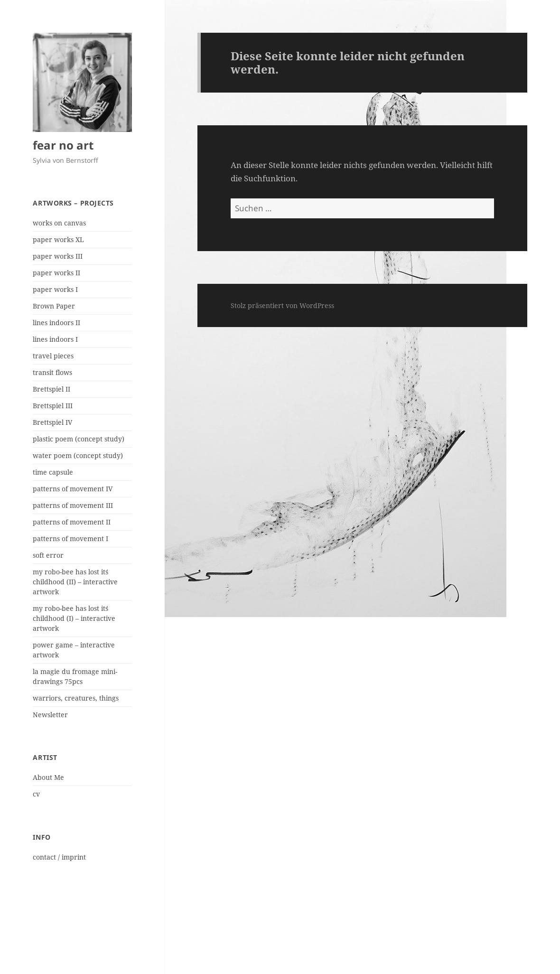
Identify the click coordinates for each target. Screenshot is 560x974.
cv (36, 794)
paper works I (55, 289)
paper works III (58, 256)
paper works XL (58, 239)
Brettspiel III (53, 406)
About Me (48, 777)
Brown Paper (54, 306)
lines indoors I (55, 339)
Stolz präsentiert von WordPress (282, 305)
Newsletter (50, 715)
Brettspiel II (51, 389)
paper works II (56, 273)
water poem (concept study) (78, 455)
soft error (48, 555)
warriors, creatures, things (76, 698)
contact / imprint (59, 857)
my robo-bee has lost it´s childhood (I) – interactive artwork (74, 618)
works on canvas (59, 223)
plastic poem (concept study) (79, 439)
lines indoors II (56, 323)
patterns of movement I (70, 539)
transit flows (52, 372)
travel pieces (53, 356)
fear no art (63, 145)
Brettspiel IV (52, 422)
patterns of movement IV (73, 489)
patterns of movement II (72, 522)
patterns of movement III (73, 505)
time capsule (53, 472)
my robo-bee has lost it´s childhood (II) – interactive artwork (75, 582)
